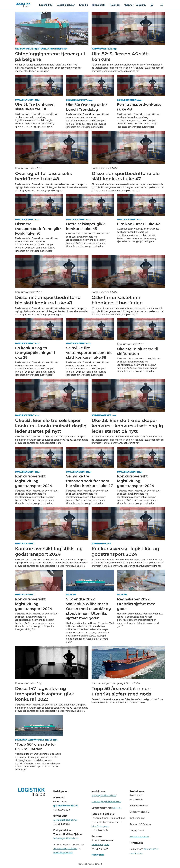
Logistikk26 (46, 5)
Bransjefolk (99, 5)
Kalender (115, 5)
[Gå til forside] (23, 5)
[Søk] (152, 5)
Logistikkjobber (66, 5)
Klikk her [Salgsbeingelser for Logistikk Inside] (117, 808)
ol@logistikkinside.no (65, 820)
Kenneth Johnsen (139, 837)
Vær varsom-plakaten (65, 849)
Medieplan (98, 855)
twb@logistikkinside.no (66, 838)
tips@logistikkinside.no (104, 795)
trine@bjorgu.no (100, 826)
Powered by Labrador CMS (90, 864)
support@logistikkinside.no (106, 802)
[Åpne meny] (162, 5)
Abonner (129, 5)
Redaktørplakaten (63, 853)
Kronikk (84, 5)
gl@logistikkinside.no (65, 806)
